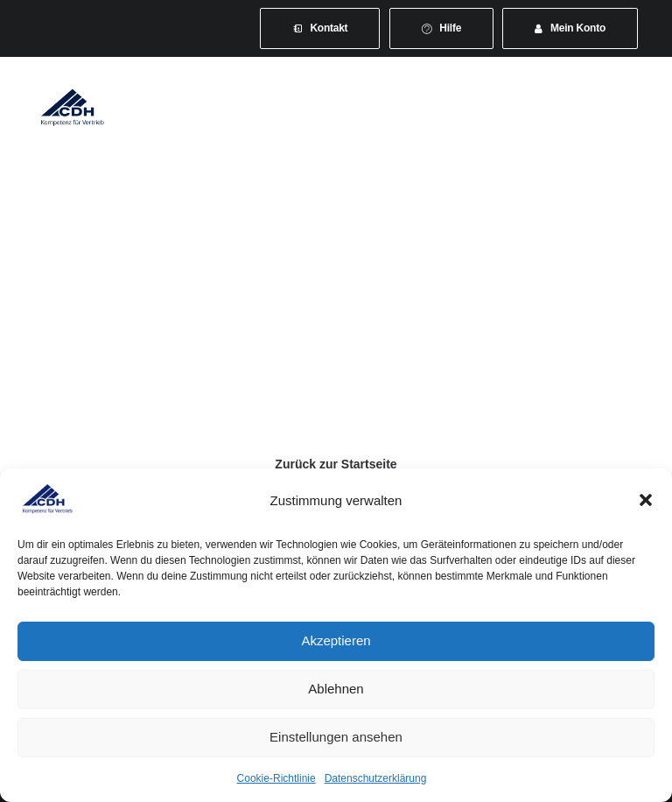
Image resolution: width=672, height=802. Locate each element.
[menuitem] (320, 28)
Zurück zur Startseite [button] (336, 464)
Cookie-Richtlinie (276, 778)
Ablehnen (336, 689)
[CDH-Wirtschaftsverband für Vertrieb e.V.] (73, 107)
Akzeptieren (336, 640)
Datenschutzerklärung (376, 778)
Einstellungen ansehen (336, 737)
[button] (646, 500)
